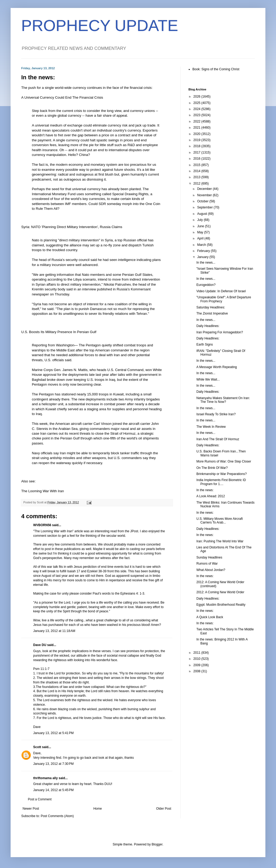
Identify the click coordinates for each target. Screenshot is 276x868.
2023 (197, 115)
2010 (197, 659)
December (205, 189)
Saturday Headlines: (211, 307)
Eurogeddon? (206, 285)
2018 (197, 146)
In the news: (205, 490)
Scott (37, 747)
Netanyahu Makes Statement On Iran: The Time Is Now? (223, 400)
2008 (197, 671)
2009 (197, 665)
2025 (197, 103)
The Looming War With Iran (43, 491)
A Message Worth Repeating (217, 367)
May (201, 232)
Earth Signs (205, 344)
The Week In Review (211, 427)
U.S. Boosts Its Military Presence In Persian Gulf (59, 332)
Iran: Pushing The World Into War (220, 541)
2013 (197, 177)
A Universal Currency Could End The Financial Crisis (62, 97)
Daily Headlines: (208, 326)
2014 (197, 171)
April (201, 238)
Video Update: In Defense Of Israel (221, 291)
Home (98, 809)
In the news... (206, 263)
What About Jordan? (211, 570)
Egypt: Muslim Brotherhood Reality (221, 605)
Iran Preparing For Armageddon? (220, 332)
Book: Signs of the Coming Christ (216, 69)
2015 (197, 165)
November (205, 195)
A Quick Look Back (210, 617)
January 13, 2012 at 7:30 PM (53, 764)
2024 (197, 109)
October (203, 201)
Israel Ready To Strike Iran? (216, 414)
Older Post (164, 809)
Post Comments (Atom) (57, 816)
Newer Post (31, 809)
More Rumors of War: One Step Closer (224, 461)
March (202, 245)
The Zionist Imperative (212, 313)
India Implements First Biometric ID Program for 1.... (221, 482)
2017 (197, 152)
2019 (197, 140)
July (200, 220)
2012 (197, 184)
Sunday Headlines (209, 557)
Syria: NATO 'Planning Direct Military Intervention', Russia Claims (72, 227)
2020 (197, 134)
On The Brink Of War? (212, 468)
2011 (197, 653)
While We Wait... (208, 380)
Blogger (157, 844)
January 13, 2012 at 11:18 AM (54, 631)
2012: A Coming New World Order (220, 592)
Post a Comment (40, 799)
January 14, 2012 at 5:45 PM (53, 790)
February (204, 251)
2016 (197, 159)
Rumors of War (207, 564)
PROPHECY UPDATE (100, 26)
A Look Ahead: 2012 (211, 496)
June (201, 226)
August (203, 214)
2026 (197, 97)
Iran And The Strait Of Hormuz (218, 439)
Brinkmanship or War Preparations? (222, 474)
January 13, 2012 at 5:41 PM (53, 733)
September (205, 207)
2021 (197, 128)
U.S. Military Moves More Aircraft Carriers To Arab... (220, 521)
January (203, 257)
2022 (197, 121)
